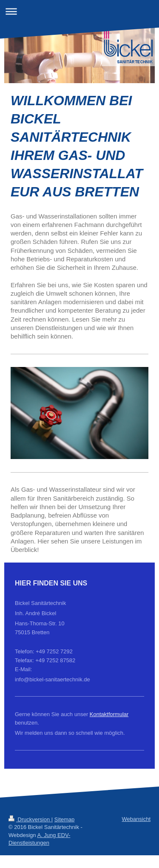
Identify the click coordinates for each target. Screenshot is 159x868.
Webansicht (136, 819)
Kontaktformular (109, 714)
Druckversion (30, 819)
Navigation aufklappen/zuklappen (79, 11)
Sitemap (64, 819)
